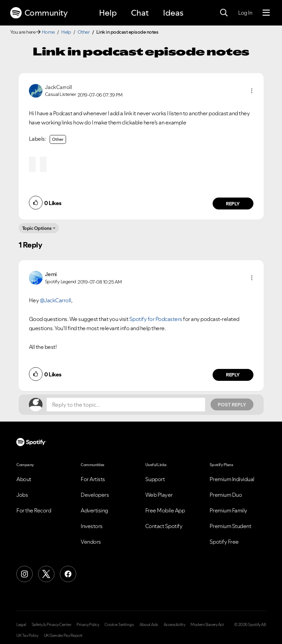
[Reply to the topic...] (126, 405)
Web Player (159, 495)
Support (155, 479)
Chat (140, 13)
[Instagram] (24, 574)
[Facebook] (68, 574)
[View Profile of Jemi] (51, 274)
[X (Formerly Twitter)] (46, 574)
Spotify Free (224, 542)
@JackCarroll (55, 300)
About (24, 479)
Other (84, 32)
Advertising (94, 510)
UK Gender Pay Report (63, 635)
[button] (252, 91)
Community (39, 13)
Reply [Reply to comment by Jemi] (233, 375)
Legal (21, 625)
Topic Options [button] (37, 228)
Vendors (91, 542)
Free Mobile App (165, 510)
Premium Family (228, 510)
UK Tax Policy (27, 635)
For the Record (34, 510)
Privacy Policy (88, 625)
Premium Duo (226, 495)
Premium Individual (232, 479)
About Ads (149, 625)
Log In (245, 13)
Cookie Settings (119, 625)
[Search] (224, 13)
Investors (92, 526)
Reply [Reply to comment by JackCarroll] (233, 204)
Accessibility (175, 625)
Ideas (173, 13)
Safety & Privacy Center (52, 625)
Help (108, 13)
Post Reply (232, 405)
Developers (95, 495)
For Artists (93, 479)
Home (48, 32)
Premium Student (230, 526)
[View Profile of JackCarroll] (59, 87)
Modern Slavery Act (207, 625)
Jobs (22, 495)
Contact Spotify (164, 526)
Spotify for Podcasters (156, 319)
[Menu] (266, 13)
